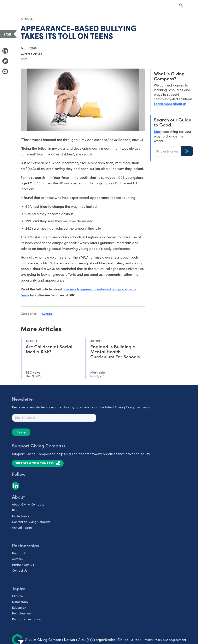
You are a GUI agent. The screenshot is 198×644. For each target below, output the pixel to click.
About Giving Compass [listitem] (28, 504)
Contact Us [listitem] (20, 570)
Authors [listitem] (17, 559)
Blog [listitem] (15, 510)
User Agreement (175, 640)
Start (158, 131)
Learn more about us (170, 104)
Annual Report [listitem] (22, 527)
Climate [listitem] (17, 596)
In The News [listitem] (20, 516)
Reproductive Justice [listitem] (26, 619)
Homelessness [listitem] (22, 613)
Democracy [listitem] (20, 602)
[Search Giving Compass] (181, 5)
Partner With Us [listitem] (23, 565)
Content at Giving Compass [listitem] (31, 522)
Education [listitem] (19, 607)
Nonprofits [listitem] (19, 553)
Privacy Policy (152, 640)
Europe (47, 313)
